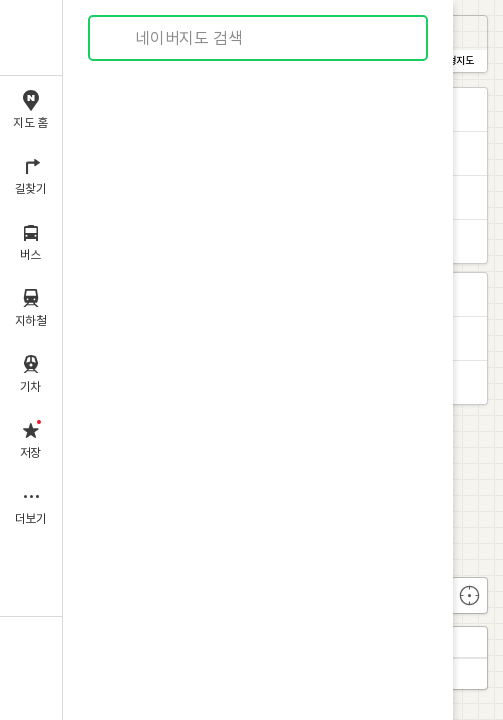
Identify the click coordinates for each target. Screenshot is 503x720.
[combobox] (259, 38)
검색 (118, 38)
